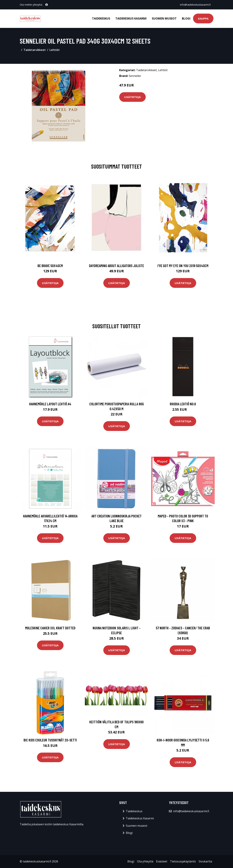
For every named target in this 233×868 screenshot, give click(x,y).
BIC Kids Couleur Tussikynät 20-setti (50, 740)
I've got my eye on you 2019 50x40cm (183, 266)
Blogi (186, 18)
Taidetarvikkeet (35, 50)
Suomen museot (164, 18)
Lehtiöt (55, 50)
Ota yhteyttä (145, 861)
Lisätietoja (132, 97)
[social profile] (47, 5)
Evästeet (162, 861)
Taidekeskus (101, 18)
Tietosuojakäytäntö (183, 861)
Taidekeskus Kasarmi (131, 18)
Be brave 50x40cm (50, 266)
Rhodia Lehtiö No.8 (183, 404)
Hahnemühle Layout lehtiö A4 (50, 404)
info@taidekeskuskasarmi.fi (195, 5)
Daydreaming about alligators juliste (116, 266)
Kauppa (203, 18)
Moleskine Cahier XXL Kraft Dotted (50, 628)
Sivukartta (205, 861)
